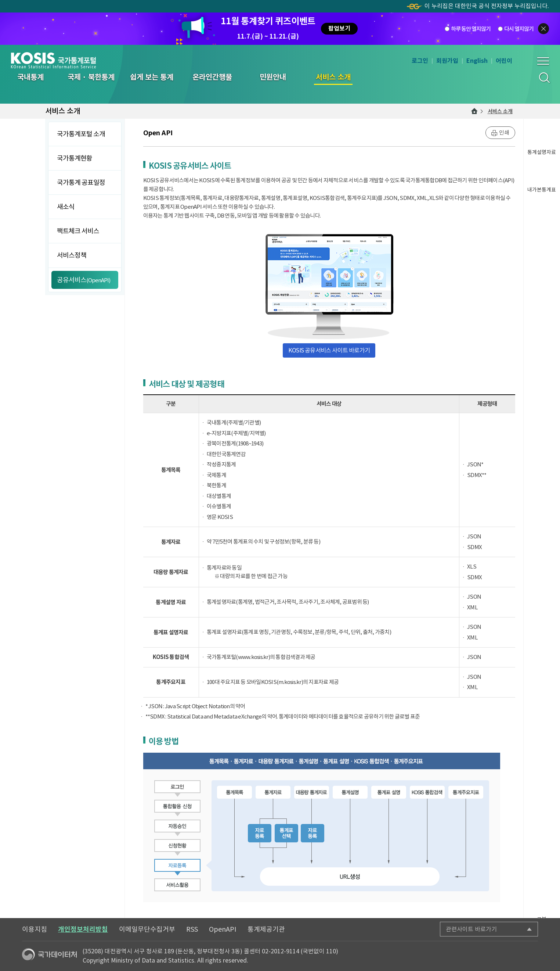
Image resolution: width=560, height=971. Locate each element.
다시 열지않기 (519, 28)
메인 (474, 111)
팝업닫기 (543, 29)
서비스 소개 (500, 111)
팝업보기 (339, 28)
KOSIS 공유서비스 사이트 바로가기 (329, 350)
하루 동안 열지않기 (471, 28)
